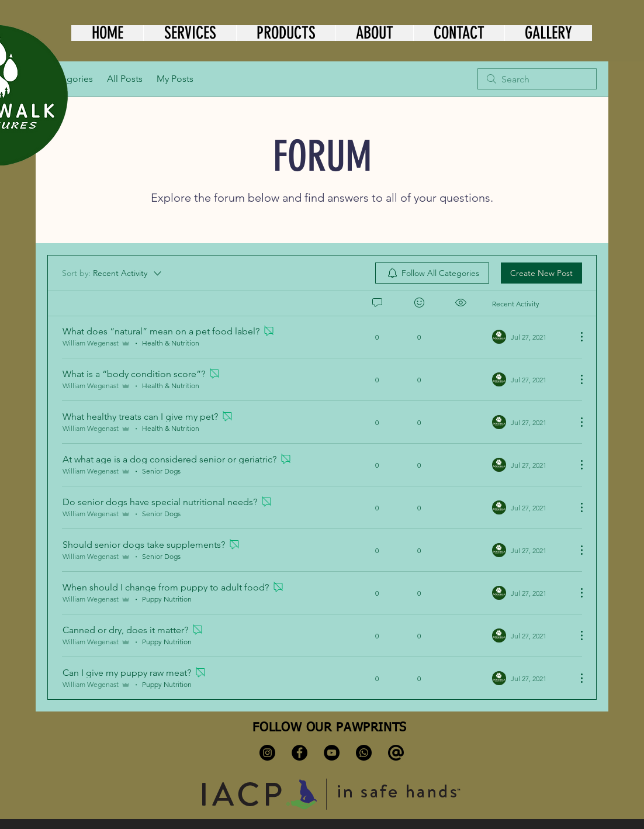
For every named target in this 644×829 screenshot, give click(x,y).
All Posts (125, 79)
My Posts (175, 79)
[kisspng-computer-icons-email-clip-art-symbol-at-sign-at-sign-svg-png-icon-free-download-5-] (396, 753)
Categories (70, 79)
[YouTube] (332, 753)
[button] (190, 33)
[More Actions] (576, 337)
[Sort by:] (112, 273)
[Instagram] (267, 753)
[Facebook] (300, 753)
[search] (537, 79)
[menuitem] (432, 273)
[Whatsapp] (364, 753)
